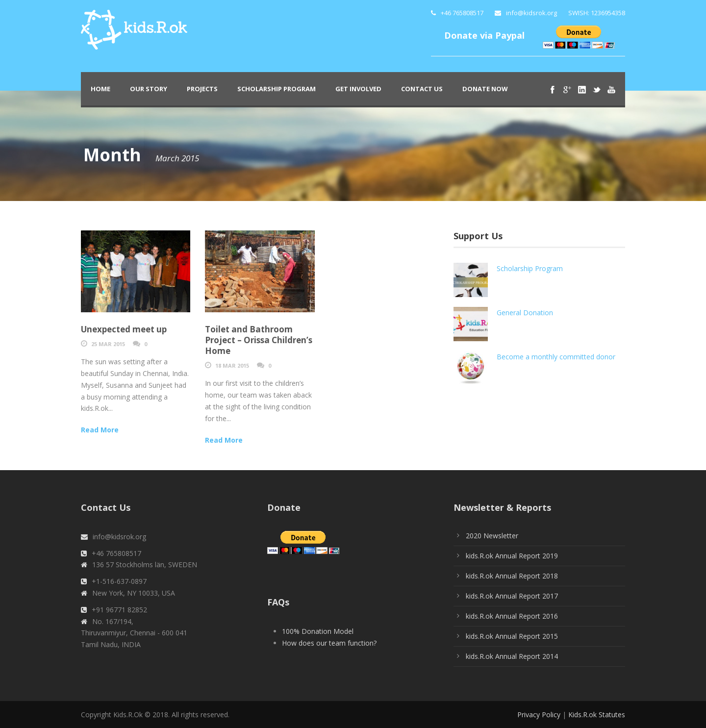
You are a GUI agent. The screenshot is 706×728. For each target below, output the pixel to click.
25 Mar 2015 (108, 344)
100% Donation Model (318, 631)
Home (101, 89)
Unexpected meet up (124, 329)
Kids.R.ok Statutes (597, 715)
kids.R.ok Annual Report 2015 (512, 636)
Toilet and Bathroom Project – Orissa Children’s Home (259, 340)
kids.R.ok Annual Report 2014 (512, 656)
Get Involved (358, 89)
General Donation (525, 313)
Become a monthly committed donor (556, 357)
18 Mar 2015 (232, 365)
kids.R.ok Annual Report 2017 (512, 596)
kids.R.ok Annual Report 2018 (512, 576)
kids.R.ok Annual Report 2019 (512, 556)
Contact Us (422, 89)
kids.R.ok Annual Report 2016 (512, 616)
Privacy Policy (539, 715)
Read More (100, 430)
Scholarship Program (277, 89)
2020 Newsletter (492, 536)
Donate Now (485, 89)
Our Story (149, 89)
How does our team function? (329, 643)
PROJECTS (202, 89)
